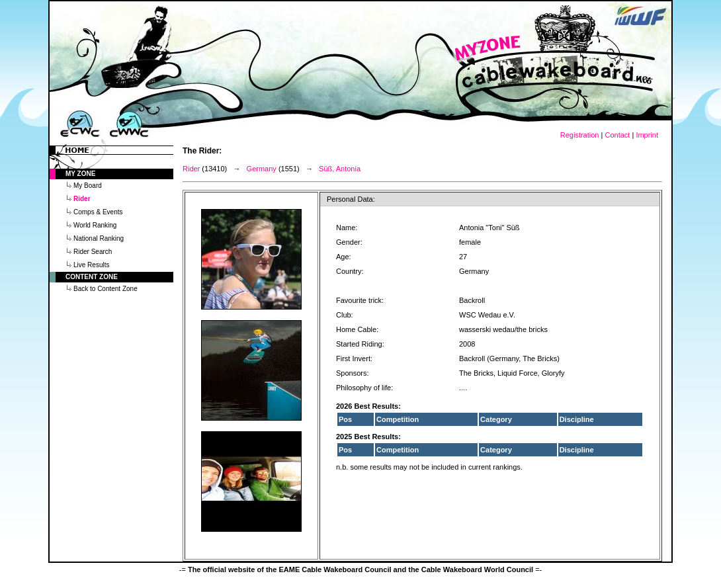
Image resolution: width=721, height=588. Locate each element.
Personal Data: (351, 199)
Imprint (647, 135)
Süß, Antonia (340, 169)
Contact (617, 135)
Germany (262, 169)
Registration (580, 135)
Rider (191, 169)
